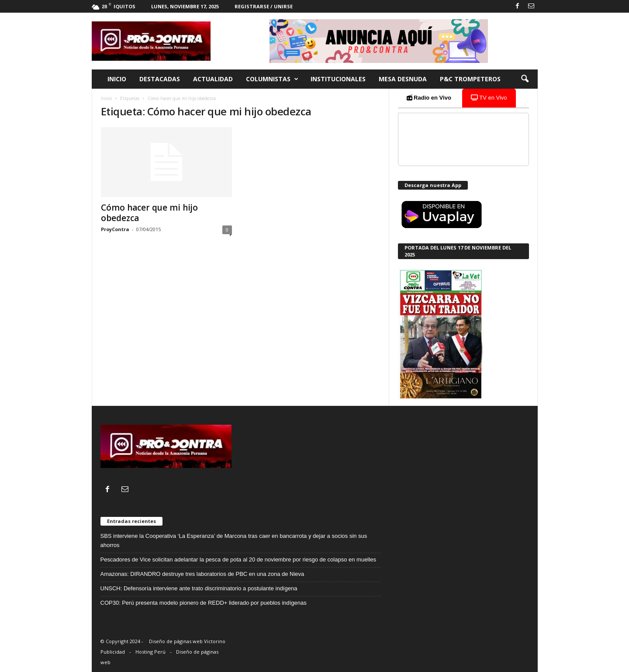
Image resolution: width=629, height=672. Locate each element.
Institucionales (338, 79)
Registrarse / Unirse (264, 6)
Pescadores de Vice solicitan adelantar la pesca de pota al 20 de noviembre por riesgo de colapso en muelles (238, 559)
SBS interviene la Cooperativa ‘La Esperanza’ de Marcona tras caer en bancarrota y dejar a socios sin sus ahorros (234, 540)
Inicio (117, 79)
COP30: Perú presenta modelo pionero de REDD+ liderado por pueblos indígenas (204, 603)
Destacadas (160, 79)
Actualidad (213, 79)
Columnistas (272, 79)
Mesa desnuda (403, 79)
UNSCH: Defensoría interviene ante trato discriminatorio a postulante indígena (199, 588)
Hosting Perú (150, 652)
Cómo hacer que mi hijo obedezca (149, 213)
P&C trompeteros (470, 79)
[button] (525, 79)
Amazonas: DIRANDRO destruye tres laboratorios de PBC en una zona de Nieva (202, 574)
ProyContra (115, 229)
